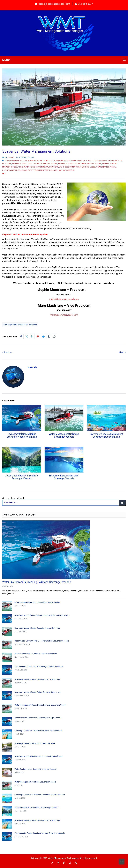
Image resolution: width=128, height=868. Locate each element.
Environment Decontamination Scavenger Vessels (64, 477)
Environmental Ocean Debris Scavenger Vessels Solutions (22, 435)
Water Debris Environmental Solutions (41, 167)
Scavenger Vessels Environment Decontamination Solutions (106, 435)
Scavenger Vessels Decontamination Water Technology (29, 161)
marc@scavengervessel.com (64, 315)
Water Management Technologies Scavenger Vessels (51, 170)
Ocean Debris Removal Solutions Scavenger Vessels (22, 477)
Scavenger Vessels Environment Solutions (73, 161)
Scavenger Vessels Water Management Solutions (80, 164)
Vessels (11, 157)
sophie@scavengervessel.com (64, 299)
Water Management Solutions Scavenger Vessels (64, 435)
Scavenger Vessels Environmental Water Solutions (35, 164)
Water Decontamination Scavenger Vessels (78, 167)
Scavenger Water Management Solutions (20, 325)
